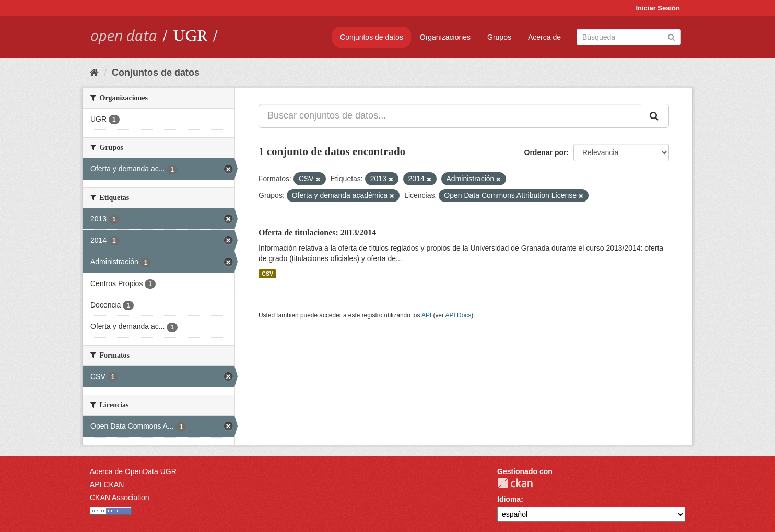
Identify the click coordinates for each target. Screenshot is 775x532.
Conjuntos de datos (372, 37)
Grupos (499, 37)
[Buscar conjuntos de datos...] (450, 116)
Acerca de (544, 37)
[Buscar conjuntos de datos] (629, 37)
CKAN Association (120, 498)
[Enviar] (671, 36)
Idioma (509, 499)
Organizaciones (445, 37)
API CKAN (107, 484)
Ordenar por (545, 152)
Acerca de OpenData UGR (133, 471)
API (426, 315)
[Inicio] (94, 73)
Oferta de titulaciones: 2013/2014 (317, 233)
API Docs (459, 315)
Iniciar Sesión (658, 8)
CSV (267, 274)
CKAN (515, 483)
